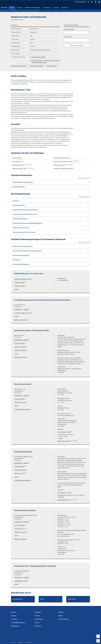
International (47, 8)
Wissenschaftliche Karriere (33, 8)
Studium (12, 8)
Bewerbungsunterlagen (37, 66)
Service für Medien (63, 619)
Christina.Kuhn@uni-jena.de (23, 279)
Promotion (14, 616)
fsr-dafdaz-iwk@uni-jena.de (23, 313)
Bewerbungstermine (63, 165)
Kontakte (61, 612)
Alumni (42, 599)
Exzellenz (37, 616)
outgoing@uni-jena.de (21, 581)
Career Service (72, 599)
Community (64, 8)
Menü (4, 8)
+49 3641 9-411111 (21, 473)
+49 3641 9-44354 (20, 283)
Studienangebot (14, 11)
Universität (56, 8)
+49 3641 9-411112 (21, 532)
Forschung (20, 8)
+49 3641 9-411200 (21, 470)
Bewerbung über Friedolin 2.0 (62, 158)
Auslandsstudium (18, 599)
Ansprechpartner (52, 66)
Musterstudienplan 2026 (23, 169)
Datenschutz (21, 642)
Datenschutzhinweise (67, 441)
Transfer (37, 623)
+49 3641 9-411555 (21, 402)
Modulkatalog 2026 (22, 165)
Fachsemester (69, 30)
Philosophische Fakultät (39, 57)
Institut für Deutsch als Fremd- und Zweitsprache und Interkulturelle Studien (46, 61)
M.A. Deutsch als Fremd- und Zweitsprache (29, 11)
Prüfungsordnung (18, 161)
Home (2, 11)
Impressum (13, 642)
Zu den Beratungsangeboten (22, 409)
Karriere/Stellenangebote (18, 623)
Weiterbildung (15, 626)
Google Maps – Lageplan (22, 309)
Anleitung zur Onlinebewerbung (66, 162)
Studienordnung (17, 158)
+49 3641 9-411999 (21, 347)
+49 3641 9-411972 (21, 350)
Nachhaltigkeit (39, 619)
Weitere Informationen (21, 320)
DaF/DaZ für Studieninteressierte (64, 169)
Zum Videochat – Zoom (65, 432)
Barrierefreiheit (29, 642)
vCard (17, 289)
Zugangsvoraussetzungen (19, 66)
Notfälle (60, 616)
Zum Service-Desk (20, 343)
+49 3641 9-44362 (20, 286)
